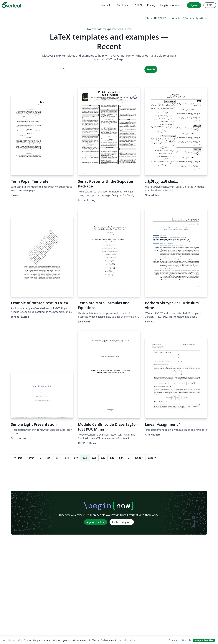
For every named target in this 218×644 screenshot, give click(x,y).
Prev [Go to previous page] (31, 458)
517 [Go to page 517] (58, 458)
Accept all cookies (204, 640)
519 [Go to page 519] (76, 458)
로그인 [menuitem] (210, 5)
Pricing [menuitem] (151, 5)
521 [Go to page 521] (94, 458)
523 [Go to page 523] (112, 458)
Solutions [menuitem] (122, 5)
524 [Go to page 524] (121, 458)
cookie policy (128, 640)
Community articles (196, 18)
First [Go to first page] (18, 458)
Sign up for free (96, 522)
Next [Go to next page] (139, 458)
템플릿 (164, 18)
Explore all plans (122, 522)
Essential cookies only (180, 640)
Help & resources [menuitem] (170, 5)
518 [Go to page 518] (67, 458)
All (155, 18)
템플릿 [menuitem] (138, 5)
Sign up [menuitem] (194, 5)
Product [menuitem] (105, 5)
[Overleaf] (12, 5)
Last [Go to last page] (152, 458)
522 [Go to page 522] (103, 458)
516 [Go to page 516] (49, 458)
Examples (176, 18)
